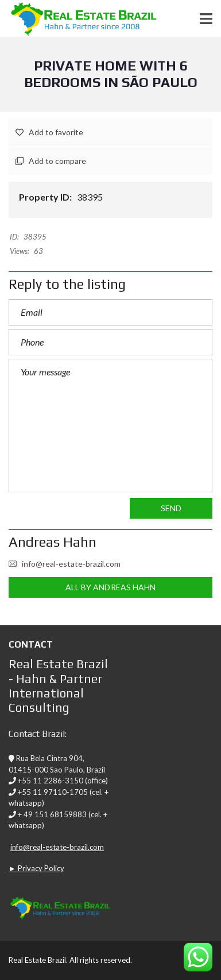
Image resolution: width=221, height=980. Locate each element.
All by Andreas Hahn (111, 587)
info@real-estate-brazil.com (65, 564)
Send (171, 508)
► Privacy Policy (36, 868)
